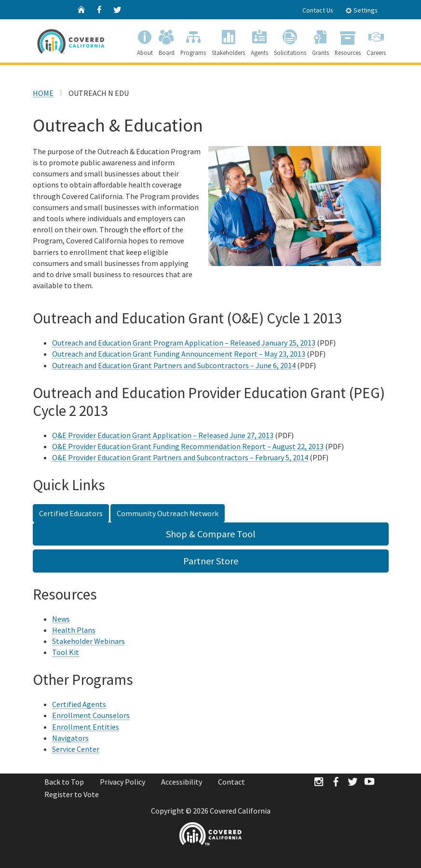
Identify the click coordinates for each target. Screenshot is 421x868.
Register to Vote (72, 794)
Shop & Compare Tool (211, 534)
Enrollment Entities (86, 727)
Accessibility (182, 782)
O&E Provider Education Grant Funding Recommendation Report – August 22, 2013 (188, 446)
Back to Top (64, 782)
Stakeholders (228, 41)
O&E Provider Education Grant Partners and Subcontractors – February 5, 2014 (180, 457)
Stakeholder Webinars (88, 641)
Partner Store (211, 561)
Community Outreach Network (168, 513)
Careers (376, 41)
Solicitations (290, 41)
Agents (259, 41)
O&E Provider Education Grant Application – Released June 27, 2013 (163, 435)
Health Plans (74, 630)
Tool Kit (66, 652)
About (145, 41)
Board (167, 41)
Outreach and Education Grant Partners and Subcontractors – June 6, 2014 (174, 365)
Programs (193, 41)
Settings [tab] (361, 10)
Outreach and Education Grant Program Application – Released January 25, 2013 (184, 343)
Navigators (70, 738)
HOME (43, 93)
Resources (348, 41)
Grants (320, 41)
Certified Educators (71, 513)
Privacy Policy (122, 782)
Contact (231, 782)
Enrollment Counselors (91, 715)
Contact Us (318, 10)
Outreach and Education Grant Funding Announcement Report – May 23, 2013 (179, 354)
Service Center (76, 749)
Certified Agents (79, 704)
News (61, 619)
